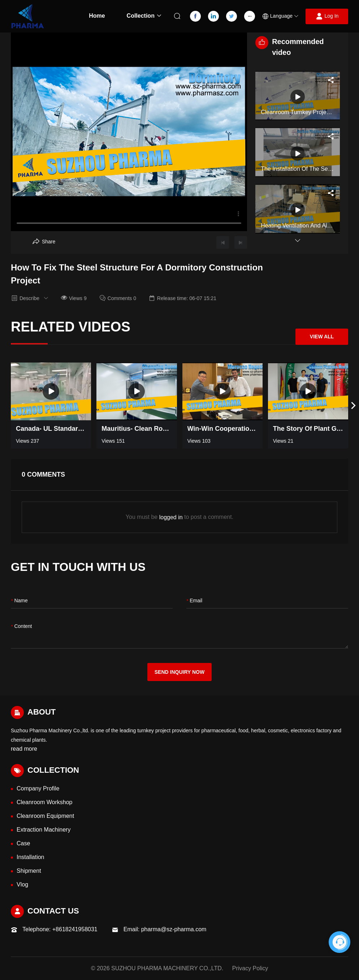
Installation (31, 857)
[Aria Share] (44, 242)
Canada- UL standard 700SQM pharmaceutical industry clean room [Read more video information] (51, 429)
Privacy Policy (250, 968)
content (21, 627)
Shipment (29, 871)
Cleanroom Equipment (45, 816)
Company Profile (38, 788)
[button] (280, 16)
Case (23, 843)
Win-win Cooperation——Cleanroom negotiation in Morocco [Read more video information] (222, 429)
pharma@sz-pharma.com (174, 929)
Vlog (22, 884)
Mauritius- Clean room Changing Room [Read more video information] (137, 429)
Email (194, 601)
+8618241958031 (75, 929)
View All (322, 337)
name (19, 601)
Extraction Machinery (44, 830)
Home (97, 16)
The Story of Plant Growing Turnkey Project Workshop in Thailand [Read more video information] (308, 429)
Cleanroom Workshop (44, 802)
